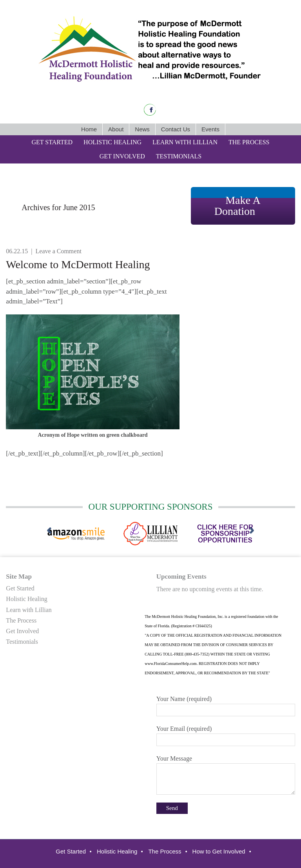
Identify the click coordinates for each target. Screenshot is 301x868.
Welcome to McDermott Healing (78, 264)
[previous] (49, 531)
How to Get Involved (219, 851)
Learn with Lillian (29, 610)
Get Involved (22, 631)
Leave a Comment (59, 251)
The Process (21, 620)
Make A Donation (238, 206)
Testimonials (22, 642)
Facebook (150, 110)
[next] (252, 531)
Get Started (20, 588)
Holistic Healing (26, 599)
